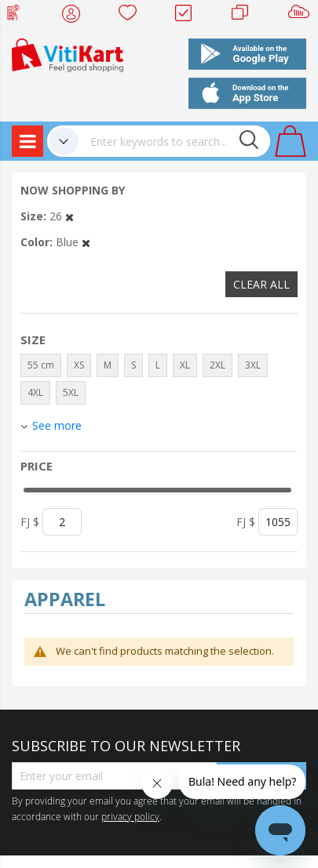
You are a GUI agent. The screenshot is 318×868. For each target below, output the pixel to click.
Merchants (245, 16)
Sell (302, 16)
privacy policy (130, 816)
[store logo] (68, 54)
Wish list (132, 16)
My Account (76, 16)
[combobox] (174, 141)
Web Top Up (19, 16)
